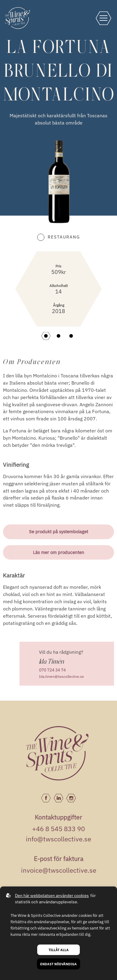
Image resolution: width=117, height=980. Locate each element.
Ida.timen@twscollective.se (61, 676)
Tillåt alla (59, 950)
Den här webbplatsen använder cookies (52, 896)
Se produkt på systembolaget (59, 531)
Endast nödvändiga (58, 964)
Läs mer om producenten (59, 552)
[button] (46, 336)
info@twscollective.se (58, 839)
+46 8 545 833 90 (58, 829)
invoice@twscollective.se (59, 870)
